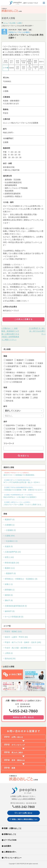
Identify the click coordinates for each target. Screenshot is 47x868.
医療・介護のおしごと (13, 828)
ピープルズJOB (10, 840)
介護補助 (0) (11, 530)
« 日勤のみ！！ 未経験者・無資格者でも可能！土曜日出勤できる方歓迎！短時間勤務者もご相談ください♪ (10, 334)
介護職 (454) (10, 536)
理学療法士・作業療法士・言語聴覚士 (20, 373)
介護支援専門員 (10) (13, 552)
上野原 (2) (9, 653)
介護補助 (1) (10, 525)
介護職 (18, 363)
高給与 (8, 432)
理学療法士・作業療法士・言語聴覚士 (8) (21, 579)
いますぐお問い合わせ (23, 813)
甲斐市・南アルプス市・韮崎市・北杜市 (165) (23, 642)
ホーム (6, 23)
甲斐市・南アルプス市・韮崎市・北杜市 (21, 395)
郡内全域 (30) (10, 659)
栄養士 (8, 376)
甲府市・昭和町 (11, 391)
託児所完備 (9, 429)
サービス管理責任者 (13, 382)
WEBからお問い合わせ (24, 717)
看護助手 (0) (10, 520)
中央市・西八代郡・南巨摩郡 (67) (18, 648)
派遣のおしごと (10, 834)
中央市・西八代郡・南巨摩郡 (16, 398)
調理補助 (17, 376)
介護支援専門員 (11, 366)
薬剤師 (27, 376)
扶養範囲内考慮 (23, 429)
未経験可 (31, 435)
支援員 (39, 363)
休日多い (21, 425)
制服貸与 (37, 429)
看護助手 (9, 360)
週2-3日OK (20, 435)
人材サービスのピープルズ (24, 3)
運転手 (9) (9, 600)
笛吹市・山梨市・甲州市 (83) (16, 637)
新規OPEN (9, 425)
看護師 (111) (10, 568)
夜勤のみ (9, 435)
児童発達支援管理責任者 (15, 379)
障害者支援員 (35, 366)
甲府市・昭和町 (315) (13, 632)
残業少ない (9, 438)
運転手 (36, 376)
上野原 (34, 398)
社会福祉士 (29, 363)
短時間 (27, 432)
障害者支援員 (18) (12, 563)
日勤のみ (37, 432)
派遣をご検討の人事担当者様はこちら (23, 819)
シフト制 (17, 432)
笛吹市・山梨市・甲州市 (30, 391)
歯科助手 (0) (10, 611)
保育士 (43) (9, 557)
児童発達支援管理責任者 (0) (16, 606)
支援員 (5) (9, 546)
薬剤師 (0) (9, 595)
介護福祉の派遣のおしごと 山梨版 (14, 10)
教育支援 (31, 425)
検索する (25, 456)
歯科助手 (31, 379)
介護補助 (30, 360)
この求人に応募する (23, 319)
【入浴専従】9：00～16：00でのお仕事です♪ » (37, 331)
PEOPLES (23, 864)
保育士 (23, 366)
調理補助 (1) (10, 590)
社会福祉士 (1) (12, 541)
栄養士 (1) (9, 584)
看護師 (8, 369)
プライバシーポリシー (13, 858)
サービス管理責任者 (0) (14, 617)
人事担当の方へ (10, 852)
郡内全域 (9, 401)
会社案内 (8, 846)
